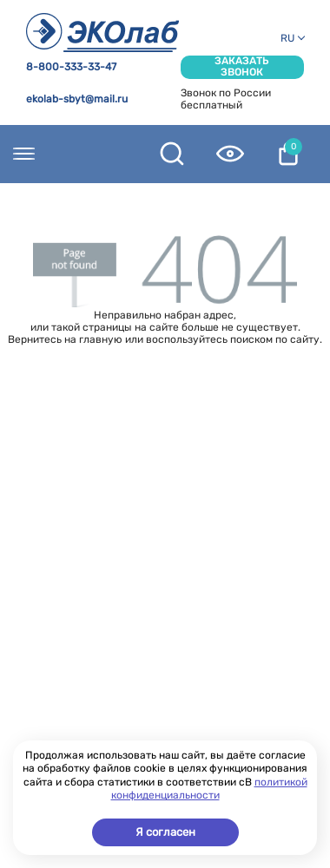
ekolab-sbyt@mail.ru (77, 99)
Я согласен (165, 832)
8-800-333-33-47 (71, 67)
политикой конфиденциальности (209, 789)
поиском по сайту (275, 339)
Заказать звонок (242, 67)
